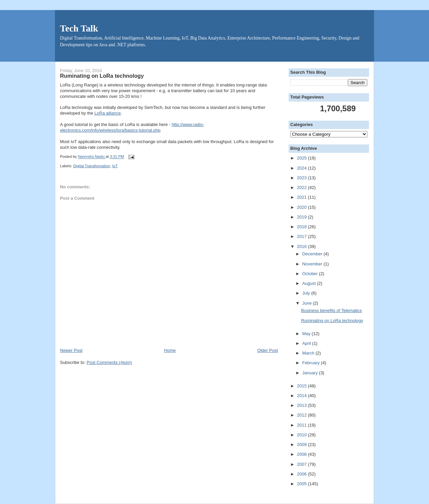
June (308, 303)
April (307, 343)
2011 (302, 425)
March (309, 353)
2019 (302, 217)
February (312, 363)
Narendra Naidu (92, 157)
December (313, 254)
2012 (302, 415)
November (313, 264)
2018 (302, 227)
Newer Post (71, 350)
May (307, 334)
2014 (302, 396)
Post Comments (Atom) (109, 362)
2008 (302, 454)
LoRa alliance (108, 113)
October (311, 274)
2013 (302, 405)
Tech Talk (79, 28)
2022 (302, 187)
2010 (302, 435)
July (307, 293)
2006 (302, 474)
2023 (302, 178)
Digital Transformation (92, 166)
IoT (115, 166)
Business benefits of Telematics (331, 310)
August (310, 283)
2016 (302, 246)
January (311, 373)
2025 (302, 158)
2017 (302, 236)
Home (170, 350)
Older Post (268, 350)
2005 (302, 484)
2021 (302, 197)
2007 (302, 464)
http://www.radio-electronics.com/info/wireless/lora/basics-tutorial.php (132, 127)
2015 (302, 386)
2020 (302, 207)
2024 (302, 168)
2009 (302, 445)
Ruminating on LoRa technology (332, 321)
